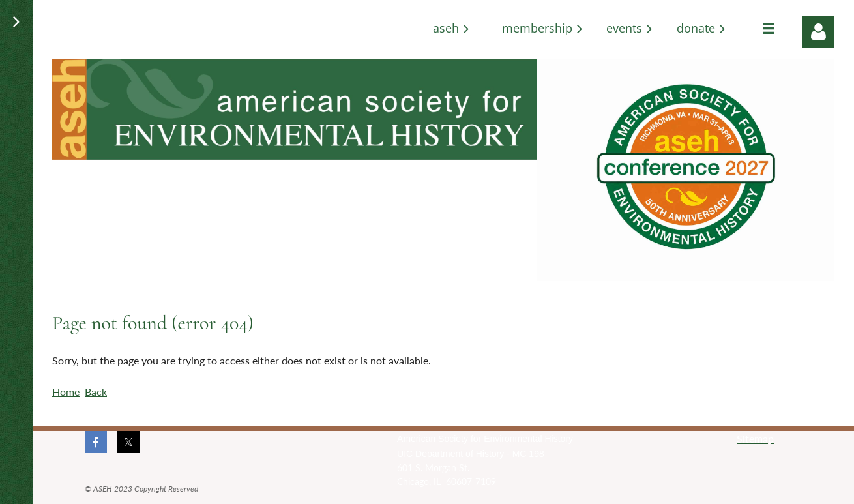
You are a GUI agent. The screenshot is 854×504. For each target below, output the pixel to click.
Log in (818, 32)
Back (96, 392)
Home (66, 392)
